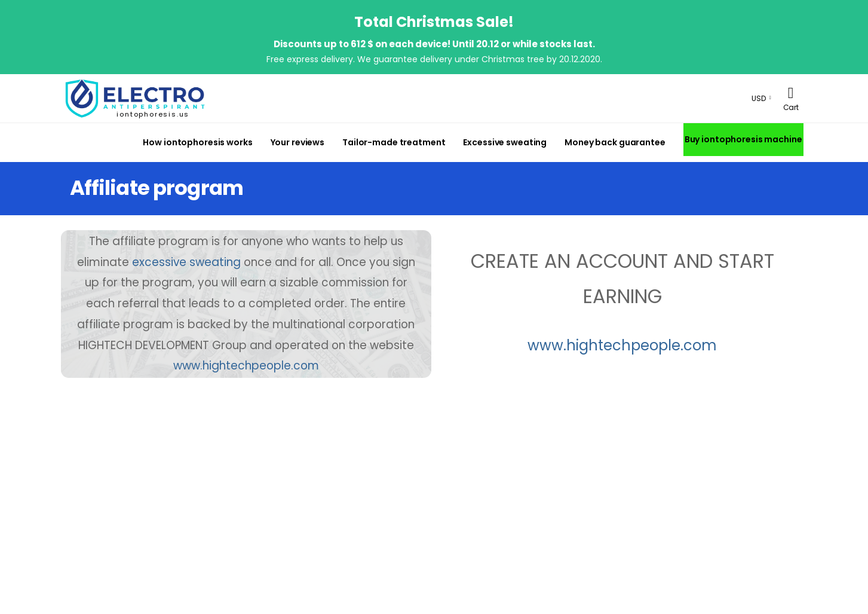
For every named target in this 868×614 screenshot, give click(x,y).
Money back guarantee (615, 142)
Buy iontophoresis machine (743, 139)
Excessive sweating (505, 142)
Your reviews (298, 142)
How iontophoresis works (197, 142)
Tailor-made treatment (394, 142)
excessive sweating (186, 262)
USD (759, 98)
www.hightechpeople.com (622, 345)
